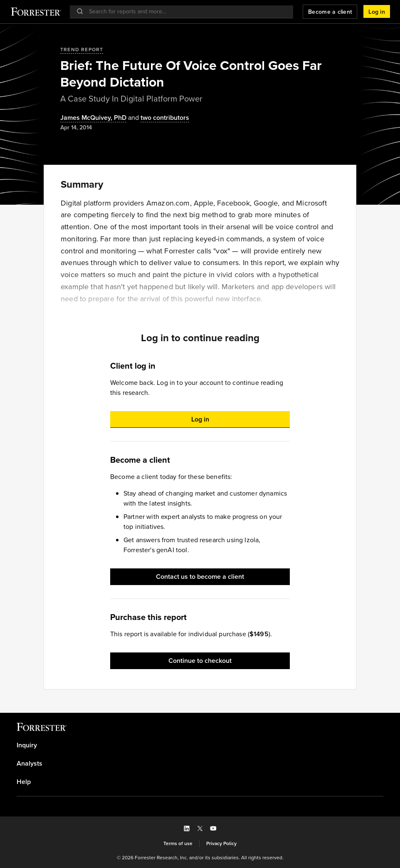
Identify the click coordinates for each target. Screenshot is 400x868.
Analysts (30, 764)
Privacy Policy (221, 843)
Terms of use (178, 843)
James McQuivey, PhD (93, 118)
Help (24, 782)
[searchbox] (186, 11)
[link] (200, 745)
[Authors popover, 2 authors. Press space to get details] (158, 118)
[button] (377, 12)
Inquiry (27, 745)
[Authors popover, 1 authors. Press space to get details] (93, 118)
